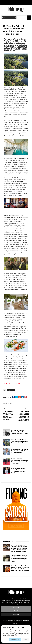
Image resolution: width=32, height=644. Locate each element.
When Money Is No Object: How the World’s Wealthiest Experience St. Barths (19, 441)
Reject (26, 640)
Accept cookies (15, 640)
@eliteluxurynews (24, 621)
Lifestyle (9, 390)
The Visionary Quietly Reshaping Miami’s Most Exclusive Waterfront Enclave (20, 432)
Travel (13, 390)
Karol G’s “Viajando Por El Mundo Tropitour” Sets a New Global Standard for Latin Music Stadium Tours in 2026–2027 (20, 569)
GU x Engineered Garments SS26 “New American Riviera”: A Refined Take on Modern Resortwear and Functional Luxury (20, 558)
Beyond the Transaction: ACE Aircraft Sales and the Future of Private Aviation (20, 451)
